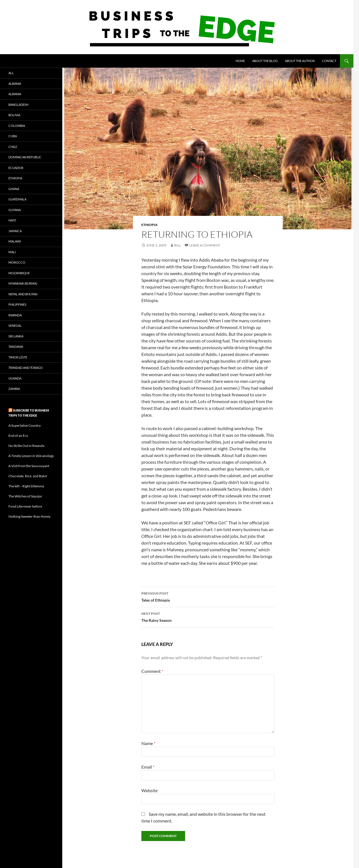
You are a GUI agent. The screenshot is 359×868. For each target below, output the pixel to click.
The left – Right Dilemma (26, 486)
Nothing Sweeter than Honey (29, 516)
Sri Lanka (16, 336)
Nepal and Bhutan (23, 294)
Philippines (17, 304)
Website (149, 790)
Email (148, 767)
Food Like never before (25, 506)
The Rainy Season (208, 616)
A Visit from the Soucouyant (29, 466)
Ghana (14, 189)
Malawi (15, 241)
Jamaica (15, 231)
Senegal (15, 325)
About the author (300, 61)
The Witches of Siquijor (25, 496)
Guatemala (17, 199)
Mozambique (19, 273)
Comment (152, 671)
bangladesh (18, 105)
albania (15, 84)
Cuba (13, 136)
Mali (12, 252)
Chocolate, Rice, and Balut (28, 476)
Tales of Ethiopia (208, 596)
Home (240, 61)
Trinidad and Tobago (26, 368)
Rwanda (15, 315)
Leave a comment (205, 245)
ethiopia (149, 225)
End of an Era (18, 436)
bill (178, 245)
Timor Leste (18, 357)
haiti (12, 220)
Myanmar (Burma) (23, 283)
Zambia (14, 389)
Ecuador (16, 168)
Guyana (15, 210)
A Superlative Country (25, 425)
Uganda (15, 378)
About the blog (265, 61)
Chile (13, 147)
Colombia (17, 126)
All (11, 73)
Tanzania (16, 347)
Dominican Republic (25, 157)
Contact (329, 61)
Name (148, 743)
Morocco (17, 262)
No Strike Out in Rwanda (26, 446)
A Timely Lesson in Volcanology (31, 456)
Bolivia (14, 115)
